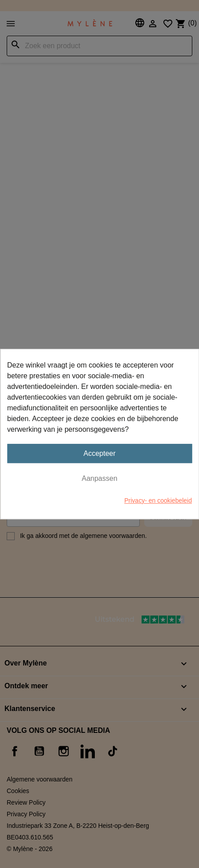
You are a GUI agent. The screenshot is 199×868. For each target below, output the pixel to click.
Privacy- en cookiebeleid (158, 500)
